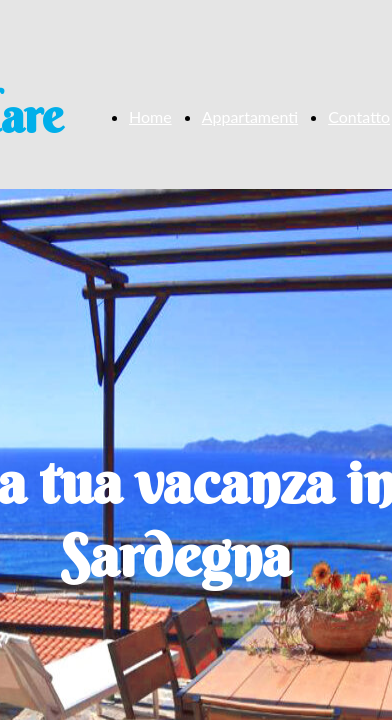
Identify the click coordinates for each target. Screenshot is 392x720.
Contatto (359, 116)
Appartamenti (250, 116)
